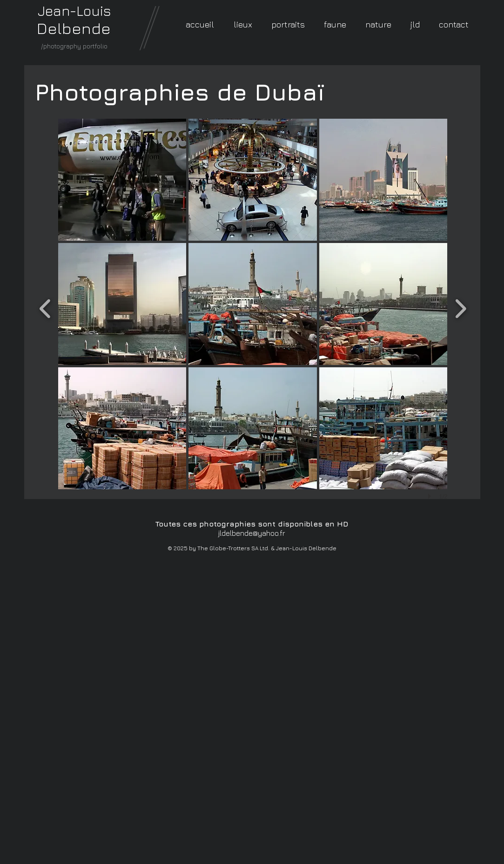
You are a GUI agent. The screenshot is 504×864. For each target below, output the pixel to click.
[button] (122, 180)
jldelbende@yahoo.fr (252, 533)
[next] (460, 307)
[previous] (45, 307)
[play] (431, 496)
